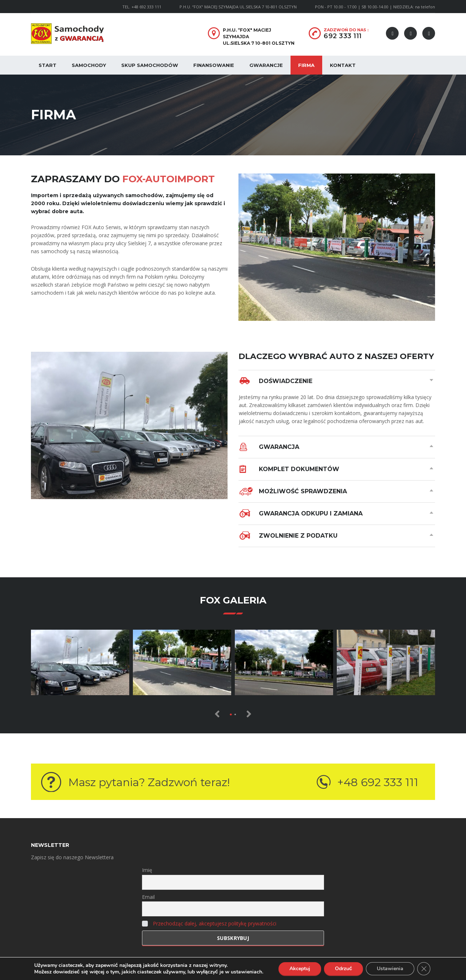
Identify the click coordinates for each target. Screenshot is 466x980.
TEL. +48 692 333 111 (142, 7)
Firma (306, 65)
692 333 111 (343, 36)
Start (48, 65)
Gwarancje (266, 65)
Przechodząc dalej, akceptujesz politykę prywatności (215, 923)
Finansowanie (214, 65)
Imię (147, 870)
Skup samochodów (150, 65)
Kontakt (343, 65)
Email (148, 897)
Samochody (89, 65)
